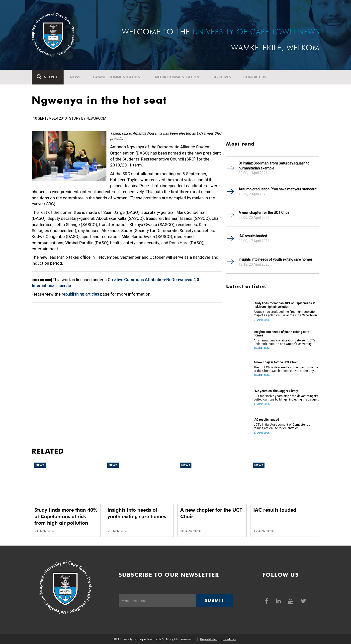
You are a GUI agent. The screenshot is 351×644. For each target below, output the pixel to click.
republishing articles (80, 294)
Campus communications (118, 77)
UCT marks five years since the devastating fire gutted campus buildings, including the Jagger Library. (286, 398)
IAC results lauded (253, 236)
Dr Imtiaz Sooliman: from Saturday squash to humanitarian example (274, 166)
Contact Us (255, 77)
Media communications (178, 77)
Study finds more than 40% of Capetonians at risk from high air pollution (284, 305)
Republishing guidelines (218, 639)
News (75, 77)
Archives (222, 77)
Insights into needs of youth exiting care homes (276, 259)
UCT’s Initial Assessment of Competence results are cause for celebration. (282, 426)
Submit (214, 600)
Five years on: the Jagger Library (276, 391)
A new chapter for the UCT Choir (264, 213)
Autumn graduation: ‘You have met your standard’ (278, 189)
